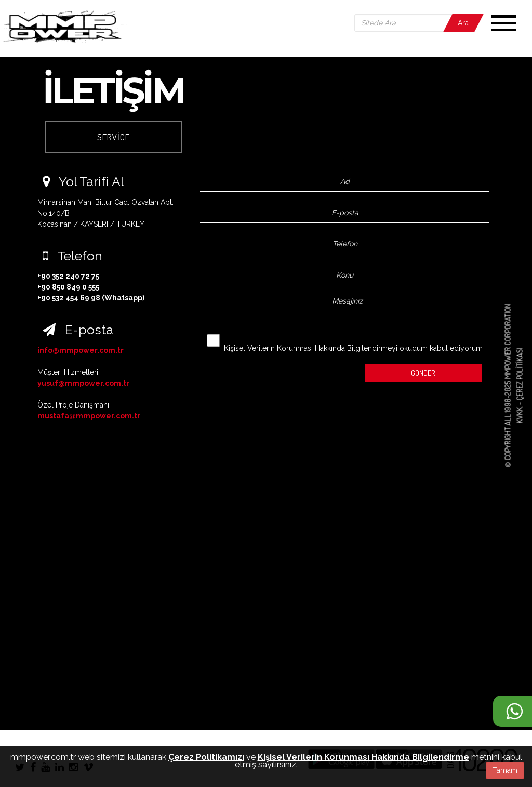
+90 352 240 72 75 (68, 276)
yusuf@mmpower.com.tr (83, 383)
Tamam (505, 770)
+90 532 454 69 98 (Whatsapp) (91, 298)
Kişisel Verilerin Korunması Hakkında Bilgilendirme (363, 757)
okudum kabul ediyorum (345, 341)
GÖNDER (423, 373)
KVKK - (519, 412)
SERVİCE (114, 137)
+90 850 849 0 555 (68, 287)
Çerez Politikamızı (206, 757)
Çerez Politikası (519, 374)
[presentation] (263, 370)
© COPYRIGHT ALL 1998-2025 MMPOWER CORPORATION (508, 386)
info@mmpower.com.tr (81, 350)
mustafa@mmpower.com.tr (89, 416)
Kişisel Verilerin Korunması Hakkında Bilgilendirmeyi (311, 348)
